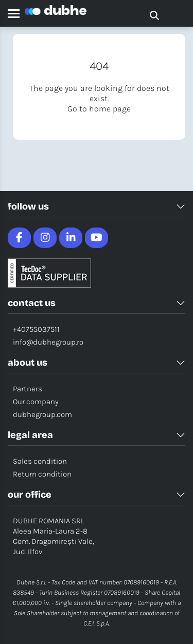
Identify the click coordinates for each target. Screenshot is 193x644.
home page (110, 109)
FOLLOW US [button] (97, 206)
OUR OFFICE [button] (97, 495)
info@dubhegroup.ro (48, 342)
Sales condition (40, 461)
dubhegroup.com (42, 414)
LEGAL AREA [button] (97, 435)
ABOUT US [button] (97, 363)
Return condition (42, 474)
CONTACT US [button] (97, 303)
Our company (36, 402)
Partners (28, 389)
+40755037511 (36, 329)
